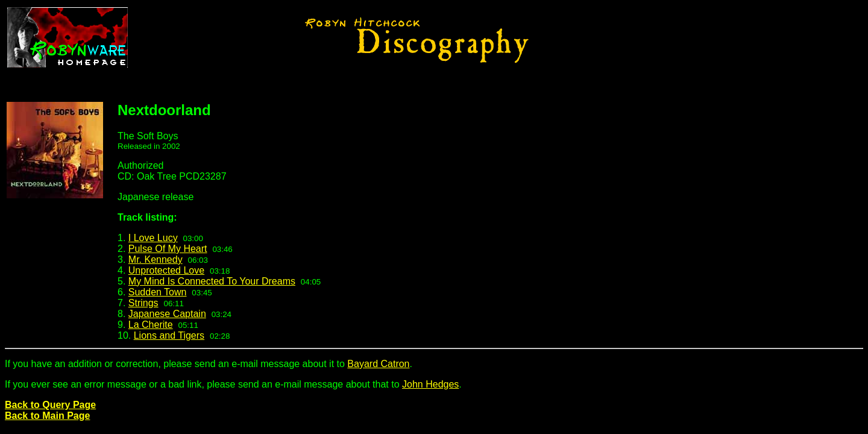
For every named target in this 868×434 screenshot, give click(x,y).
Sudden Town (158, 292)
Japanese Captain (167, 314)
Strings (143, 303)
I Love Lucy (153, 238)
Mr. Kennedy (156, 259)
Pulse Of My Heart (168, 249)
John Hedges (430, 384)
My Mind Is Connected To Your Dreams (212, 281)
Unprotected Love (166, 270)
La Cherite (151, 325)
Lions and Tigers (169, 335)
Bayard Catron (378, 364)
